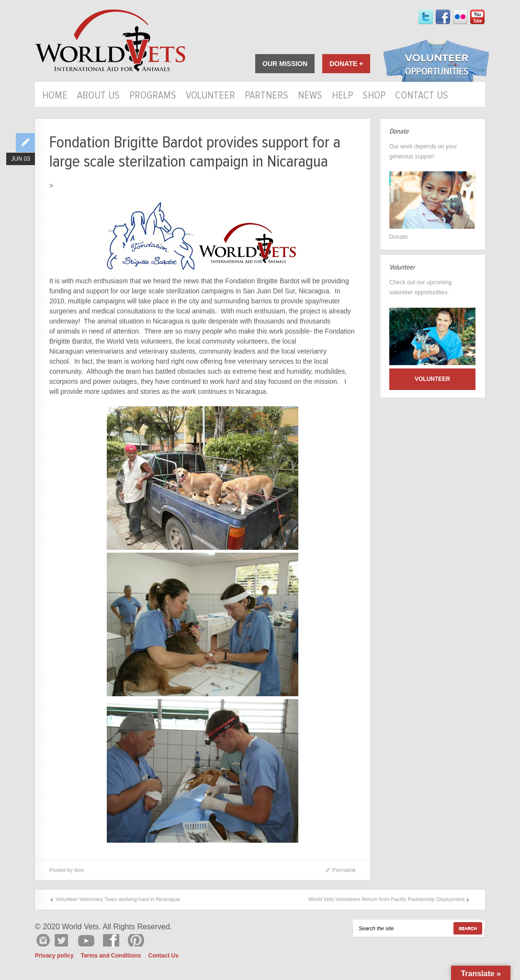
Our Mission (285, 64)
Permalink (344, 870)
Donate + (346, 64)
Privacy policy (54, 956)
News (310, 96)
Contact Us (422, 96)
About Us (98, 96)
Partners (266, 96)
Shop (374, 96)
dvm (79, 870)
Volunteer (210, 96)
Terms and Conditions (111, 956)
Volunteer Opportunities (436, 62)
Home (55, 96)
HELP (342, 96)
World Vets (110, 41)
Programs (153, 96)
